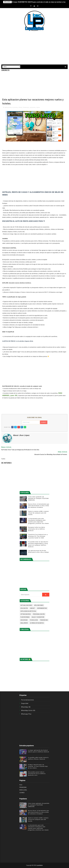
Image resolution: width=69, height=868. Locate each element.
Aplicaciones (8, 107)
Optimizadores (26, 614)
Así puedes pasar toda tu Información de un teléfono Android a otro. (37, 774)
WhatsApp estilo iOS (28, 710)
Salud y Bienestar (38, 617)
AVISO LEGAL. (23, 790)
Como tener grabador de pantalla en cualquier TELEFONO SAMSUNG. (38, 498)
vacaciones (33, 107)
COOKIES (22, 793)
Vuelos (38, 107)
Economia (15, 107)
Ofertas (20, 107)
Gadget (32, 608)
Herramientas (42, 608)
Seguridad (24, 620)
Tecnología (34, 620)
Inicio (21, 785)
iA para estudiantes (37, 623)
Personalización (39, 614)
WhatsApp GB (26, 707)
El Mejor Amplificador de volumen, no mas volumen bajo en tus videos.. (38, 766)
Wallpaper (24, 623)
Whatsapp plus (26, 714)
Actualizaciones (26, 605)
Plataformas (25, 617)
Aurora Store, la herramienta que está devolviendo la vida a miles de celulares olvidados (39, 506)
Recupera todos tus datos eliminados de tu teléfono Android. (37, 529)
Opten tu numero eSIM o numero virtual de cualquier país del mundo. (39, 513)
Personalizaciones (28, 700)
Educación (24, 608)
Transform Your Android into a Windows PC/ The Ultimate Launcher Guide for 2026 (38, 536)
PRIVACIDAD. (23, 787)
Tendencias (26, 107)
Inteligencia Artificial (28, 611)
